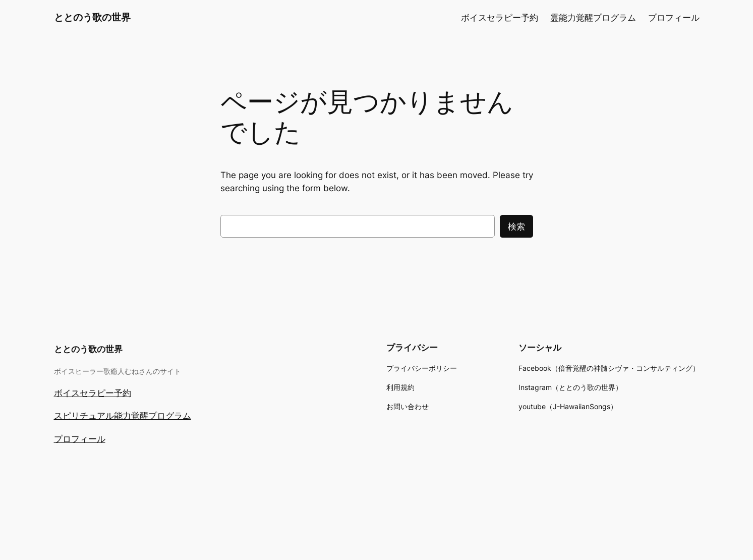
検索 (516, 227)
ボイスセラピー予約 (93, 393)
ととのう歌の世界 (92, 17)
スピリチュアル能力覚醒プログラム (123, 416)
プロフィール (80, 439)
